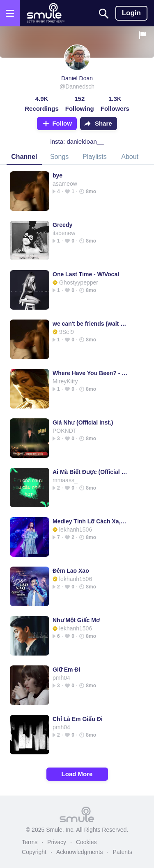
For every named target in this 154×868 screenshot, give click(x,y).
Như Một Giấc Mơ (76, 620)
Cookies (86, 842)
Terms (30, 842)
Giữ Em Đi (66, 670)
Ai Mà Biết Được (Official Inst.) (90, 472)
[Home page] (45, 13)
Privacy (57, 842)
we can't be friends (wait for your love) (90, 324)
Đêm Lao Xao (71, 571)
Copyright (34, 852)
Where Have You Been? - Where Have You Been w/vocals (90, 373)
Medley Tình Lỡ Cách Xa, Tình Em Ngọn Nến (90, 521)
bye (57, 175)
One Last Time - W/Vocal (86, 274)
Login (131, 13)
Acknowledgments (80, 852)
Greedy (62, 225)
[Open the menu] (10, 13)
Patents (122, 852)
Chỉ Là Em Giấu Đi (78, 719)
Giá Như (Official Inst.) (83, 422)
